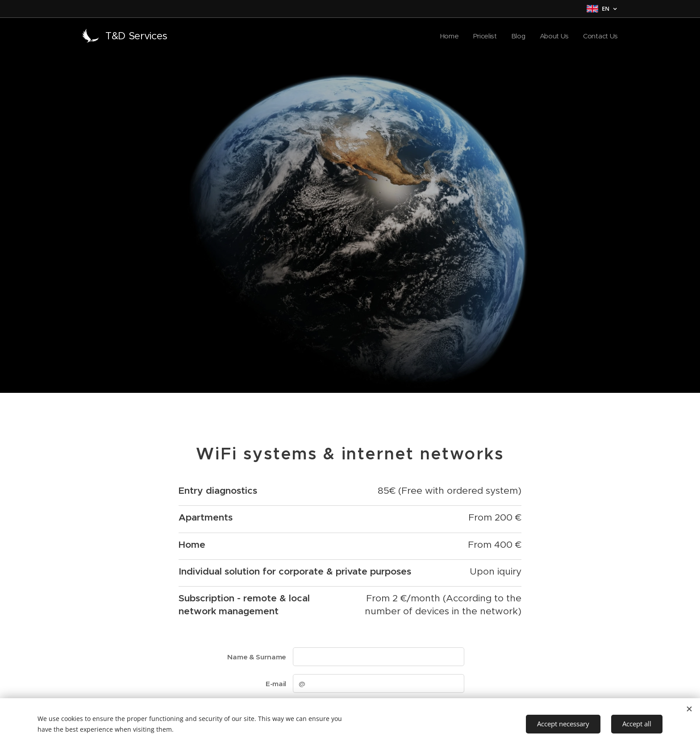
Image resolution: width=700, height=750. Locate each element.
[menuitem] (447, 36)
